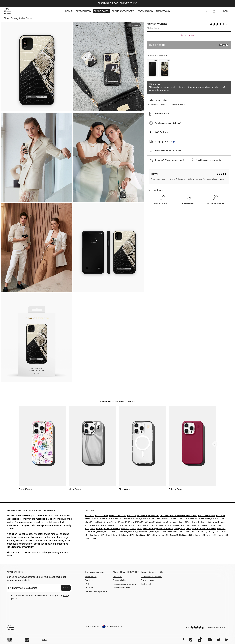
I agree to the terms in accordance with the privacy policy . (40, 597)
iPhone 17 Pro (101, 516)
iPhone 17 (89, 516)
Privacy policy (147, 580)
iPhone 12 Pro (111, 522)
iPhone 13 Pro (204, 519)
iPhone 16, (165, 516)
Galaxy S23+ (103, 532)
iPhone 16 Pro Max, (207, 516)
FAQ (87, 584)
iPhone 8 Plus (140, 525)
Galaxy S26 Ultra (112, 529)
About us (117, 577)
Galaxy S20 (116, 535)
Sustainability (119, 580)
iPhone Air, (132, 516)
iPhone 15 (220, 516)
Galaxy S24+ (192, 529)
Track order (91, 577)
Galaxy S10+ (175, 535)
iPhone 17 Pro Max (117, 516)
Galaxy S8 (223, 535)
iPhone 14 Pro (147, 519)
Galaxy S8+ (91, 538)
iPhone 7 (151, 525)
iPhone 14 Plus (162, 519)
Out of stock (189, 45)
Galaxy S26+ (96, 529)
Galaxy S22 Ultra (175, 532)
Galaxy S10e (188, 535)
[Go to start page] (8, 11)
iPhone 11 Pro (184, 522)
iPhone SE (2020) (114, 525)
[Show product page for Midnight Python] (165, 68)
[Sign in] (208, 11)
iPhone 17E (142, 516)
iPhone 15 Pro (91, 519)
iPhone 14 (136, 519)
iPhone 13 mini (97, 522)
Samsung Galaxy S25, (132, 529)
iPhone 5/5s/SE (208, 525)
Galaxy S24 (180, 529)
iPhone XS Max (217, 522)
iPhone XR (90, 525)
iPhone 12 (123, 522)
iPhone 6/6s (176, 525)
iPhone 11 (195, 522)
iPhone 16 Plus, (190, 516)
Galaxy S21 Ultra (102, 535)
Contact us (91, 580)
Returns (89, 588)
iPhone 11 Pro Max (168, 522)
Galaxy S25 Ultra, (165, 529)
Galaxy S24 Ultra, (208, 529)
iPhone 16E (153, 516)
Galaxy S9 (200, 535)
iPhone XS (205, 522)
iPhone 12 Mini (153, 522)
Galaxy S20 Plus (131, 535)
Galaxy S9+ (211, 535)
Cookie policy (147, 584)
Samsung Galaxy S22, (139, 532)
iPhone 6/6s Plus (191, 525)
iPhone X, (100, 525)
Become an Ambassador (125, 584)
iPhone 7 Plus (163, 525)
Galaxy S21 (212, 532)
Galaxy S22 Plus (158, 532)
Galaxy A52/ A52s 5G (195, 532)
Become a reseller (121, 588)
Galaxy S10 (163, 535)
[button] (207, 627)
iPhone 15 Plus (105, 519)
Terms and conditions (151, 577)
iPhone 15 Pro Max (122, 519)
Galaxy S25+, (149, 529)
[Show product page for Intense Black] (152, 68)
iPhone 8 (128, 525)
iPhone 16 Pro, (176, 516)
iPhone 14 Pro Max (178, 519)
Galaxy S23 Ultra (119, 532)
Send (66, 588)
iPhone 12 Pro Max (137, 522)
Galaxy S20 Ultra (148, 535)
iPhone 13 (192, 519)
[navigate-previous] (215, 444)
